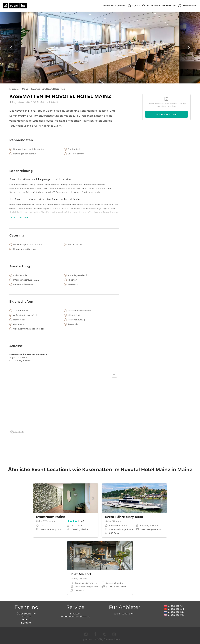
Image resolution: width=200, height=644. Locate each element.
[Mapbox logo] (17, 432)
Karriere (26, 617)
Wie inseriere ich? (125, 614)
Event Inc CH (174, 609)
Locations (14, 89)
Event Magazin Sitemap (75, 617)
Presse (26, 620)
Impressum (87, 639)
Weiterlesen (19, 217)
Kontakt (26, 623)
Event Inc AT (173, 606)
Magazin (75, 614)
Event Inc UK (174, 615)
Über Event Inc (26, 614)
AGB (99, 639)
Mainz (25, 89)
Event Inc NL (174, 612)
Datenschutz (112, 639)
